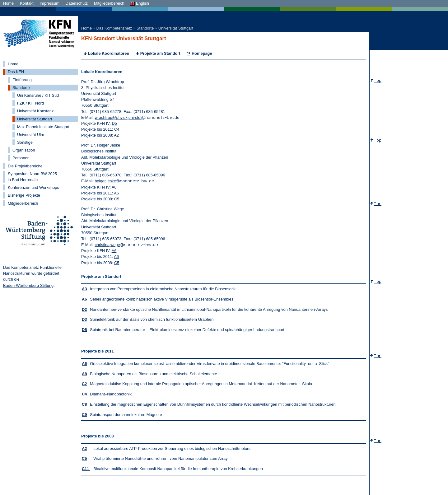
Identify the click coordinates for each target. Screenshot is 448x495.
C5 (117, 199)
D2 (84, 309)
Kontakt (27, 3)
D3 (84, 319)
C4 (117, 129)
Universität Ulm (31, 135)
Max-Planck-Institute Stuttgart (43, 127)
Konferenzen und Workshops (33, 187)
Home (8, 3)
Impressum (50, 3)
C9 (84, 415)
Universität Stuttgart (35, 119)
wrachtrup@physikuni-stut (137, 117)
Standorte (21, 88)
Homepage (202, 53)
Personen (21, 158)
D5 (114, 123)
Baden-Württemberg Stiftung (28, 285)
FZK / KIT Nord (30, 103)
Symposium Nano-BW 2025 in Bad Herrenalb (32, 177)
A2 (116, 135)
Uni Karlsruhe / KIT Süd (38, 95)
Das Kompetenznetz (114, 28)
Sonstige (25, 142)
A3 (84, 289)
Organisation (24, 150)
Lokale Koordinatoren (109, 53)
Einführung (22, 80)
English (140, 3)
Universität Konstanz (35, 111)
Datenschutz (77, 3)
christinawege (126, 245)
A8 (84, 374)
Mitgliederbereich (109, 3)
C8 (84, 404)
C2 (84, 384)
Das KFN (16, 72)
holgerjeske (124, 181)
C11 (86, 469)
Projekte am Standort (160, 53)
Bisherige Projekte (24, 195)
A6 (114, 187)
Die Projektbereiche (25, 166)
